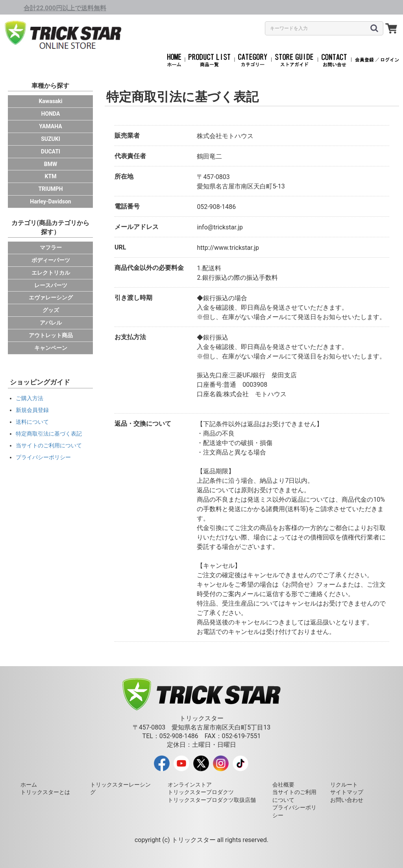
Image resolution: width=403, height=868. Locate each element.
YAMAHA (50, 126)
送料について (32, 422)
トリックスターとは (45, 792)
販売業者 (127, 136)
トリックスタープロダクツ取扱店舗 (212, 800)
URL (120, 247)
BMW (51, 164)
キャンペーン (51, 348)
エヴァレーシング (51, 297)
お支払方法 (130, 337)
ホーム (29, 785)
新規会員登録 (32, 410)
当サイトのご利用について (49, 445)
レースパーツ (51, 285)
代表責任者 (130, 156)
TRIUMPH (50, 189)
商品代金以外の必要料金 (149, 268)
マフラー (51, 247)
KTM (51, 176)
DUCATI (51, 151)
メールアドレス (137, 227)
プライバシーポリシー (43, 457)
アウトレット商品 (51, 335)
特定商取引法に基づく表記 (49, 434)
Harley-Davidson (50, 201)
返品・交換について (143, 424)
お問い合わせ (347, 800)
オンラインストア (190, 785)
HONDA (51, 114)
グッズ (51, 310)
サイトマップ (347, 792)
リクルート (344, 785)
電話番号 (127, 206)
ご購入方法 (30, 398)
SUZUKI (51, 139)
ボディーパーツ (51, 260)
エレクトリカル (51, 273)
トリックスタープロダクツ (201, 792)
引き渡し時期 (133, 298)
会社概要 (283, 785)
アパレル (51, 323)
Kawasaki (50, 101)
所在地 (124, 176)
